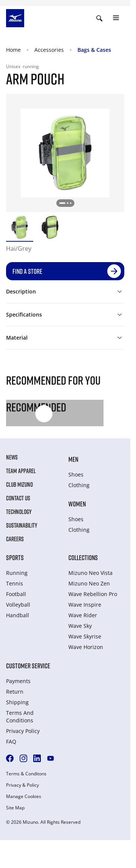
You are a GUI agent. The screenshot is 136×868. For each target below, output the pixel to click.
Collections (83, 557)
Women (77, 504)
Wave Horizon (86, 647)
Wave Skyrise (85, 636)
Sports (15, 557)
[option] (20, 227)
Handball (18, 615)
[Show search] (99, 18)
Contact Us (18, 498)
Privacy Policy (23, 731)
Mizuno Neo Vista (90, 573)
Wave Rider (83, 615)
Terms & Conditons (26, 774)
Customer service (28, 666)
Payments (18, 681)
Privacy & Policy (22, 785)
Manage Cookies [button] (24, 797)
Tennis (15, 583)
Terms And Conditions (20, 717)
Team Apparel (21, 471)
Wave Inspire (85, 605)
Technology (19, 512)
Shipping (17, 702)
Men (73, 459)
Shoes (76, 474)
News (12, 457)
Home (13, 50)
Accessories (49, 50)
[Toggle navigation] (116, 18)
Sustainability (22, 525)
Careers (15, 539)
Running (17, 573)
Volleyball (18, 605)
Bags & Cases (94, 50)
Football (16, 594)
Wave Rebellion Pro (93, 594)
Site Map (15, 808)
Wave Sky (80, 626)
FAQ (11, 741)
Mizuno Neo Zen (89, 583)
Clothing (79, 485)
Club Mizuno (19, 484)
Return (15, 692)
